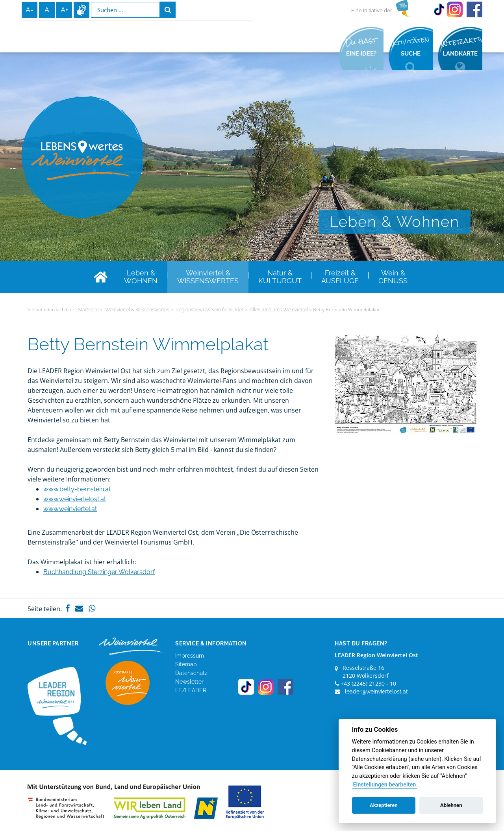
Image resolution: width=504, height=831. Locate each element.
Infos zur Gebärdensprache (82, 10)
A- (30, 10)
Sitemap (186, 664)
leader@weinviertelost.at (376, 692)
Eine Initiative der (372, 10)
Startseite (88, 310)
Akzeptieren (384, 805)
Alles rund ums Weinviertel (279, 310)
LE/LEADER (191, 690)
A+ (64, 10)
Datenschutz (191, 673)
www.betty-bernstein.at (77, 489)
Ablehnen (451, 805)
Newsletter (189, 682)
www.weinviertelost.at (75, 499)
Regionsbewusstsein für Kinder (209, 310)
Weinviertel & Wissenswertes (137, 310)
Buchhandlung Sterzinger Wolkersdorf (99, 572)
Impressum (190, 656)
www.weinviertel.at (70, 509)
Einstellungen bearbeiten (384, 785)
